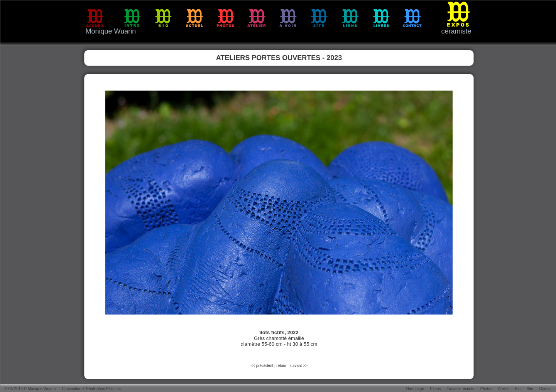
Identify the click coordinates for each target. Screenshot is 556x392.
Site (530, 389)
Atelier (504, 389)
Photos (486, 389)
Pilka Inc (113, 389)
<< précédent (262, 366)
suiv (293, 366)
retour (281, 366)
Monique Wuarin (42, 389)
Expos (436, 389)
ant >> (302, 366)
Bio (518, 389)
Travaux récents (461, 389)
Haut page (415, 389)
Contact (546, 389)
